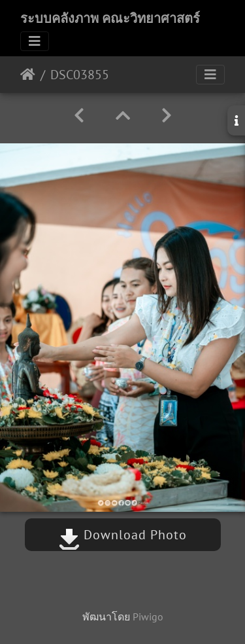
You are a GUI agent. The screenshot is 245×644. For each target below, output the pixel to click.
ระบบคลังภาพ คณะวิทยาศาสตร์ (110, 18)
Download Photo (123, 535)
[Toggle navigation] (35, 41)
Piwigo (148, 617)
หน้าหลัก (28, 75)
